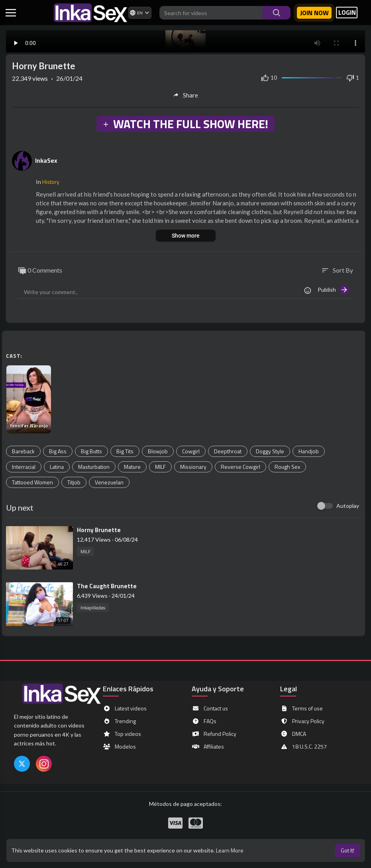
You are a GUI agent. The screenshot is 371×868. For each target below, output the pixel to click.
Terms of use (301, 708)
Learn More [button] (230, 850)
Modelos (119, 747)
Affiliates (208, 747)
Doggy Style (270, 451)
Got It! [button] (347, 850)
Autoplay (348, 506)
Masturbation (94, 467)
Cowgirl (191, 451)
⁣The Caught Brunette (107, 586)
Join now (314, 13)
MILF (160, 467)
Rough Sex (287, 467)
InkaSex (46, 160)
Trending (119, 721)
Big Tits (125, 451)
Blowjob (158, 451)
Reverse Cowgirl (240, 467)
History (51, 182)
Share (185, 95)
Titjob (74, 482)
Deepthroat (228, 451)
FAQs (204, 721)
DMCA (293, 734)
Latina (57, 467)
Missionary (193, 467)
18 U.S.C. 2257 (303, 747)
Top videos (122, 734)
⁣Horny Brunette (99, 530)
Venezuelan (109, 482)
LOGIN (347, 13)
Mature (132, 467)
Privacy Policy (302, 721)
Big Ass (58, 451)
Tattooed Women (32, 482)
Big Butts (91, 451)
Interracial (24, 467)
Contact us (210, 708)
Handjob (309, 451)
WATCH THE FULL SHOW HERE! (185, 124)
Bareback (23, 451)
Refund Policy (214, 734)
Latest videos (125, 708)
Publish (333, 290)
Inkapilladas (93, 608)
